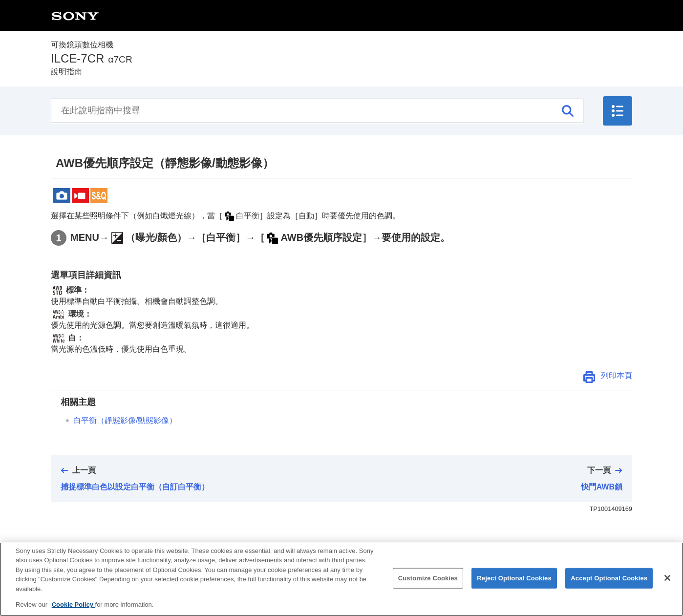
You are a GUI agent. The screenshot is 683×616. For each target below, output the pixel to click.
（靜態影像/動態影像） (125, 420)
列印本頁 (617, 375)
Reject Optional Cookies (514, 588)
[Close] (667, 589)
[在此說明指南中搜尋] (317, 111)
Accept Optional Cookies (609, 588)
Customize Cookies (428, 588)
